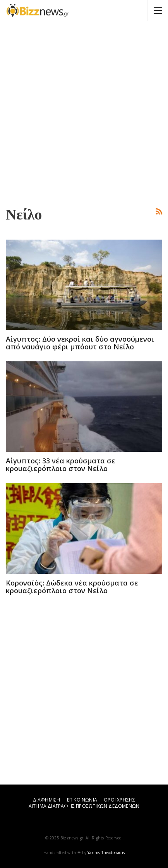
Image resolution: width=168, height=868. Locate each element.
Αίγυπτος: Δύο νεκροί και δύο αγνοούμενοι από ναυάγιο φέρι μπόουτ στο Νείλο (80, 343)
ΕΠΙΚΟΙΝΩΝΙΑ (82, 800)
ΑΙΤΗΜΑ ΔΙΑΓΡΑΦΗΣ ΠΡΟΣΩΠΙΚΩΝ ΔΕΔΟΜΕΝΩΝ (84, 806)
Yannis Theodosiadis (106, 853)
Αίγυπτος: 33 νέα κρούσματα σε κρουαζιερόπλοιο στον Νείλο (61, 465)
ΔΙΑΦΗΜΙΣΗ (47, 800)
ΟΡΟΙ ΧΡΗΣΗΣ (119, 800)
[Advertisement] (84, 113)
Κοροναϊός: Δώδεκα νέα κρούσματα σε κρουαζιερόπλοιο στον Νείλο (72, 587)
